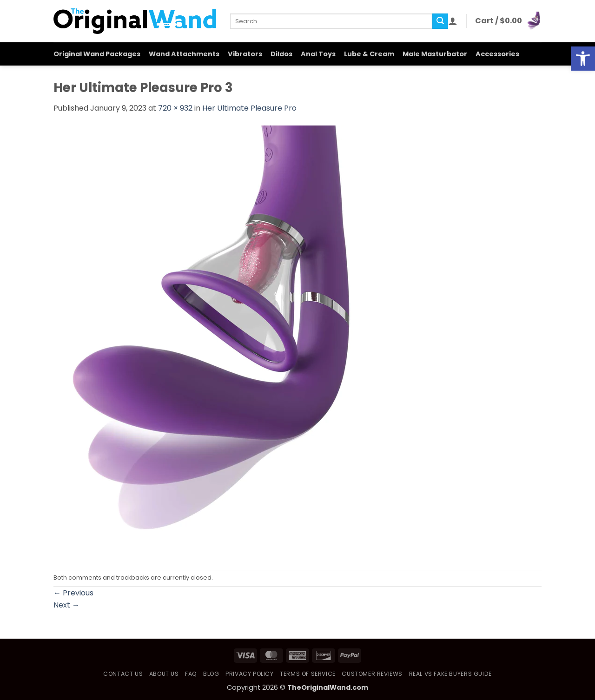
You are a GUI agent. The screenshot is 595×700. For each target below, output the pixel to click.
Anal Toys (318, 54)
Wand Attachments (184, 54)
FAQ (191, 674)
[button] (453, 21)
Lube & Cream (369, 54)
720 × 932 (175, 108)
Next (66, 605)
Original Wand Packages (97, 54)
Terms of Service (308, 674)
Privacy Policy (250, 674)
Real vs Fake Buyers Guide (450, 674)
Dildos (281, 54)
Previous (73, 593)
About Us (164, 674)
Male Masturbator (435, 54)
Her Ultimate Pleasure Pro (249, 108)
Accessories (497, 54)
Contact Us (123, 674)
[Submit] (440, 21)
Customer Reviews (372, 674)
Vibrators (245, 54)
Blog (211, 674)
